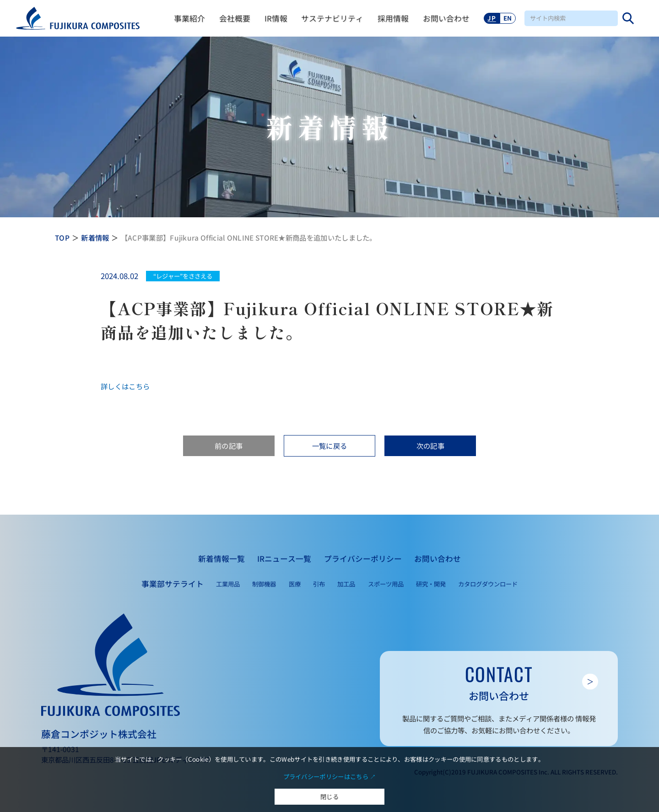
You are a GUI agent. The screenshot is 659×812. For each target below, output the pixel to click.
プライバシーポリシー (363, 559)
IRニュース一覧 (284, 559)
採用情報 (393, 18)
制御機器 (264, 584)
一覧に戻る (330, 446)
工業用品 (228, 584)
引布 (319, 584)
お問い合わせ (446, 18)
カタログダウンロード (488, 584)
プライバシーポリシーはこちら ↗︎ (330, 776)
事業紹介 (189, 18)
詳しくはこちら (125, 386)
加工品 (346, 584)
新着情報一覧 (221, 559)
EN (508, 18)
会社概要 (235, 18)
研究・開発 (431, 584)
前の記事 (229, 446)
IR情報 (276, 18)
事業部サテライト (173, 584)
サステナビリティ (332, 18)
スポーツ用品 (386, 584)
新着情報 (95, 237)
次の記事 (430, 446)
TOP (62, 237)
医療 (295, 584)
